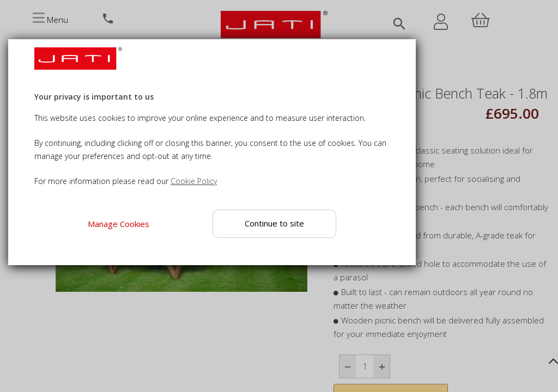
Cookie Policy (194, 181)
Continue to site (275, 223)
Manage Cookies (119, 224)
